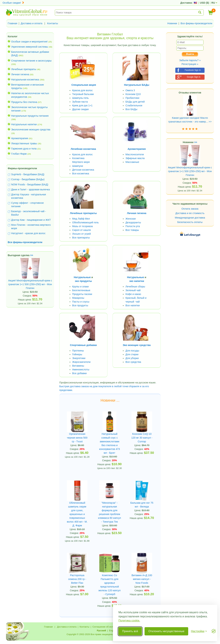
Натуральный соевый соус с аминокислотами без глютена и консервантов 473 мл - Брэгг (110, 443)
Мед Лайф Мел (81, 219)
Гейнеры (77, 354)
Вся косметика (81, 173)
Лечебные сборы (135, 287)
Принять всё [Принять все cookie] (130, 631)
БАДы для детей (135, 102)
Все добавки (79, 373)
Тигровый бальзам (83, 94)
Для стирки (132, 354)
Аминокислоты (81, 369)
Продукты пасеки (82, 294)
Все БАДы (131, 109)
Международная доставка (190, 218)
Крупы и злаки (80, 287)
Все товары (132, 230)
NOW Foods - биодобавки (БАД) (30, 184)
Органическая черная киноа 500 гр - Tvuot (77, 438)
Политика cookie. (129, 621)
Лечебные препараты (24, 69)
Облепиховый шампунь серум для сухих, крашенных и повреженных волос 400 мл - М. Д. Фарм (77, 514)
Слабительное (134, 105)
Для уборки (132, 358)
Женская (131, 219)
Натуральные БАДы (137, 85)
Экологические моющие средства (31, 130)
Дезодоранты (133, 222)
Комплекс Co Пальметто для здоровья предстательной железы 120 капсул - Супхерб (110, 585)
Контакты (53, 23)
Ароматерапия (20, 138)
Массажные (132, 162)
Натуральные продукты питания (30, 116)
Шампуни (78, 166)
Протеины (78, 351)
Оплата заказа (190, 209)
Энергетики (79, 358)
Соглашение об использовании (109, 627)
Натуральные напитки (24, 124)
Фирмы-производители (22, 168)
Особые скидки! (13, 3)
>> (32, 255)
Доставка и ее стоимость (190, 213)
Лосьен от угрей (81, 234)
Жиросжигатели (81, 362)
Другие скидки (80, 109)
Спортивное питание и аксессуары (31, 61)
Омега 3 (130, 90)
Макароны (78, 298)
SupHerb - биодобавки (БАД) (28, 174)
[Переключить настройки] (199, 631)
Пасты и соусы (81, 302)
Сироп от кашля (81, 230)
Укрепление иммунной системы (30, 47)
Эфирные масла (135, 158)
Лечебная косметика (83, 149)
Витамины (78, 366)
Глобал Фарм (19, 154)
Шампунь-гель (80, 98)
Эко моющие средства (137, 345)
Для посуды (132, 351)
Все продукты (80, 305)
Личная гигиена (20, 74)
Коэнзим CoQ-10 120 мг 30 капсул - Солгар (142, 438)
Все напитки (133, 305)
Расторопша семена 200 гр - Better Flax (77, 579)
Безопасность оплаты (190, 222)
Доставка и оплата (32, 23)
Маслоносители (135, 154)
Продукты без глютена (24, 102)
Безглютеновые (81, 290)
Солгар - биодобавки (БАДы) (28, 179)
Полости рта (133, 226)
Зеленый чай (133, 290)
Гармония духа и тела (24, 149)
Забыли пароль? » (190, 60)
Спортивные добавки (83, 345)
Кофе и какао (133, 294)
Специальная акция (84, 85)
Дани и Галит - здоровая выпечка (31, 189)
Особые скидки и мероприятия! (29, 42)
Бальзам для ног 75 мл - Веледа (142, 505)
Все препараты (81, 238)
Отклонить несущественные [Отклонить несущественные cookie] (166, 631)
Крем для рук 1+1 (82, 105)
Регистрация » (190, 64)
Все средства (133, 362)
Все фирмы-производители (196, 23)
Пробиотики (132, 98)
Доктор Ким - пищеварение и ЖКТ (31, 220)
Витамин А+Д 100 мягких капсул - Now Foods (142, 579)
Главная (13, 23)
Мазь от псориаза (82, 226)
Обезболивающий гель (85, 222)
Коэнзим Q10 (133, 94)
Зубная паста (80, 102)
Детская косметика (83, 170)
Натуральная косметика (25, 80)
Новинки (172, 23)
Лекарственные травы (24, 143)
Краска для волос (82, 90)
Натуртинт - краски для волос (28, 233)
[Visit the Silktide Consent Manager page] (214, 631)
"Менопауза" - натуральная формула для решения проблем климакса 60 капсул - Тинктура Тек (110, 512)
